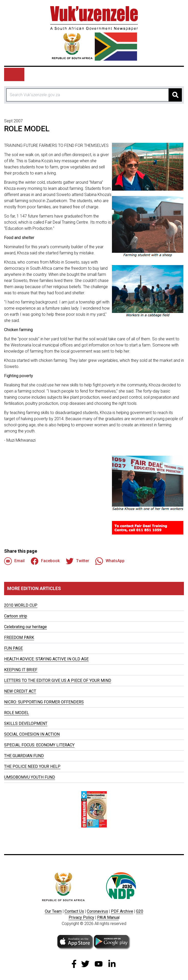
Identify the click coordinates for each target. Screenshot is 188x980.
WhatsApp (110, 561)
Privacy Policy (81, 917)
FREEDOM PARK (19, 638)
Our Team (53, 911)
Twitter (77, 561)
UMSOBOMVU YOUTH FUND (30, 777)
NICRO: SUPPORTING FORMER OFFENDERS (44, 702)
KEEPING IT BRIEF (21, 670)
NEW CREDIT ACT (20, 691)
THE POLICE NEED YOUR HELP (32, 766)
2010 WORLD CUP (21, 605)
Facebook (45, 561)
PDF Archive (122, 911)
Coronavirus (97, 911)
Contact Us (74, 911)
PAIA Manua (108, 917)
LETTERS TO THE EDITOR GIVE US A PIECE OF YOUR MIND (58, 680)
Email (14, 561)
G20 (140, 911)
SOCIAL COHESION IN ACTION (32, 734)
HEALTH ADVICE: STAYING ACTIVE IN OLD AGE (46, 659)
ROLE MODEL (17, 713)
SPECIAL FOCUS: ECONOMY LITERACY (39, 745)
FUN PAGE (13, 648)
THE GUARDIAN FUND (24, 756)
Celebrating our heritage (25, 627)
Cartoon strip (16, 616)
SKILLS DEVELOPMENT (26, 723)
